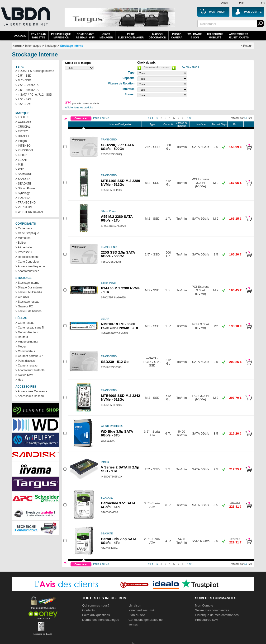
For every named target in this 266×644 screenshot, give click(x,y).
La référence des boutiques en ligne (25, 19)
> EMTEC (22, 131)
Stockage (51, 46)
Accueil (20, 36)
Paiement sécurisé (142, 610)
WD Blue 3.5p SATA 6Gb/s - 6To (117, 433)
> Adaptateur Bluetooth (30, 370)
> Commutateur (25, 351)
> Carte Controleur (27, 262)
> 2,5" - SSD (23, 76)
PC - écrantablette (38, 36)
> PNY (20, 169)
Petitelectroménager (131, 36)
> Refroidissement (27, 257)
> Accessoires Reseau (30, 396)
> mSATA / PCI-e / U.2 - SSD (34, 95)
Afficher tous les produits (79, 107)
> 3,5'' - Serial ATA (27, 90)
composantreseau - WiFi (85, 36)
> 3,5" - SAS (23, 104)
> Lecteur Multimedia (29, 292)
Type (152, 124)
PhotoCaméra (177, 36)
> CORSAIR (23, 122)
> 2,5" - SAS (23, 99)
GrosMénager (106, 36)
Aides (225, 3)
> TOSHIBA (23, 198)
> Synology (23, 193)
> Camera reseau (26, 366)
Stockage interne (72, 46)
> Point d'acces (25, 361)
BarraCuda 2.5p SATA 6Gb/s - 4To (119, 541)
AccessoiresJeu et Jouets (239, 36)
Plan (242, 3)
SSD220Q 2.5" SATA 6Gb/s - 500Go (117, 147)
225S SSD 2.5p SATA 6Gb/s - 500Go (118, 254)
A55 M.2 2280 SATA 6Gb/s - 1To (117, 218)
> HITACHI (22, 136)
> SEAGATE (23, 184)
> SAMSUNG (24, 174)
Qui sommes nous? (96, 605)
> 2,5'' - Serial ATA (27, 85)
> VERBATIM (24, 207)
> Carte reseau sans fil (30, 328)
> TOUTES (22, 117)
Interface (201, 124)
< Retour (246, 46)
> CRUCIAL (23, 127)
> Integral (21, 141)
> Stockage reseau (27, 302)
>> (190, 118)
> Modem (21, 347)
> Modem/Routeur (27, 332)
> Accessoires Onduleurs (31, 391)
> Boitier (21, 243)
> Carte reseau (25, 323)
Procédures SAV (207, 620)
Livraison (135, 605)
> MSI (19, 165)
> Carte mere (24, 228)
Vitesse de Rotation (182, 124)
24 (251, 118)
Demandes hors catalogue (101, 620)
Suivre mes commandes (212, 610)
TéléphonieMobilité (215, 36)
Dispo (224, 124)
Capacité (168, 124)
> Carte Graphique (27, 233)
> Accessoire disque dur (31, 266)
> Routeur (22, 337)
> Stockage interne (27, 283)
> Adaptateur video (27, 271)
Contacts (88, 610)
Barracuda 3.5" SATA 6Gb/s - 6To (118, 505)
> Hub (19, 380)
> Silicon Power (25, 188)
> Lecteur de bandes (28, 311)
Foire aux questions (96, 615)
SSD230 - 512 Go (115, 362)
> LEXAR (21, 160)
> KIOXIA (21, 155)
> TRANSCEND (26, 203)
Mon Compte (204, 605)
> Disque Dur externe (29, 287)
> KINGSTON (24, 150)
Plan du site (137, 615)
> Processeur (24, 252)
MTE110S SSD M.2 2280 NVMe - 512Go (121, 183)
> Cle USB (22, 297)
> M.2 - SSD (23, 80)
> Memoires (23, 238)
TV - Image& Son (195, 36)
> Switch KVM (24, 375)
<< (149, 118)
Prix (235, 124)
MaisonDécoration (157, 36)
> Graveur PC (24, 306)
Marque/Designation (121, 124)
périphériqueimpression (61, 36)
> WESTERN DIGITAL (30, 212)
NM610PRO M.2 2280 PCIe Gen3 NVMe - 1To (119, 326)
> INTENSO (23, 146)
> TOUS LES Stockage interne (35, 71)
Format (216, 124)
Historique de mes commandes (217, 615)
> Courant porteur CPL (30, 356)
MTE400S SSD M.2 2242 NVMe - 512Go (121, 398)
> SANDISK (23, 179)
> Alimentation (24, 247)
